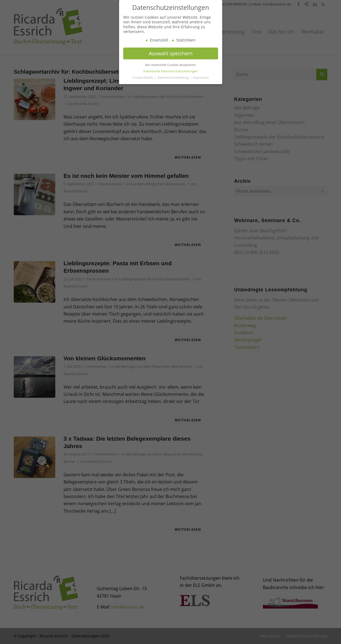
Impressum (201, 85)
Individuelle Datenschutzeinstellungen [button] (170, 78)
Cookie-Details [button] (143, 85)
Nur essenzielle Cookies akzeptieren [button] (170, 72)
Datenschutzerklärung (174, 85)
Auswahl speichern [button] (171, 60)
